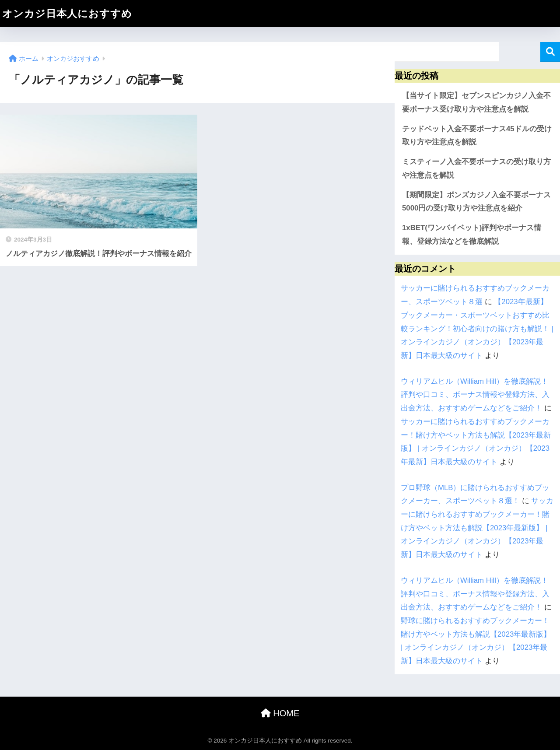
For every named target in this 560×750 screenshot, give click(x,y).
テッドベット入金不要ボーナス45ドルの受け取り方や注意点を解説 (477, 136)
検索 (550, 52)
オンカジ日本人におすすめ (67, 14)
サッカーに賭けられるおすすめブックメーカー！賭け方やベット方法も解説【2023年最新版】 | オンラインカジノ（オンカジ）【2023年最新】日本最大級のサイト (477, 528)
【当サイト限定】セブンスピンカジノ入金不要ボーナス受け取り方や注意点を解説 (476, 102)
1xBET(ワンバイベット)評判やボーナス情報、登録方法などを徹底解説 (472, 235)
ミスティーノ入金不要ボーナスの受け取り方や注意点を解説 (476, 168)
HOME (280, 713)
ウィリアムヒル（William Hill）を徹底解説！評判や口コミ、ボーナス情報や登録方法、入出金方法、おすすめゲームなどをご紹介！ (475, 395)
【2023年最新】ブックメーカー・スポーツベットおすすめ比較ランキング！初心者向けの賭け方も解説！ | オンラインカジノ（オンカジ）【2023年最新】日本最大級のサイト (477, 329)
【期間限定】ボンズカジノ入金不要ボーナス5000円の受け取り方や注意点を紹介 (476, 202)
